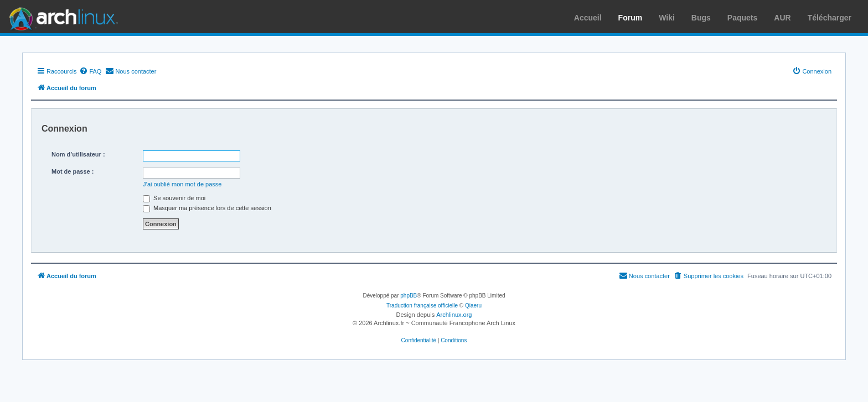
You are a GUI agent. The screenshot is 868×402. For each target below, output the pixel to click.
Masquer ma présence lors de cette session (207, 208)
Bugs (701, 18)
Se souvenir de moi (174, 198)
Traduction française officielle (422, 306)
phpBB (409, 296)
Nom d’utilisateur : (78, 154)
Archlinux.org (454, 315)
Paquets (742, 18)
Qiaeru (473, 306)
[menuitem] (90, 71)
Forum (631, 18)
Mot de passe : (73, 171)
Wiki (667, 18)
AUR (782, 18)
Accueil (588, 18)
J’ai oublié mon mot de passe (182, 184)
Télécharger (830, 18)
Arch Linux (61, 17)
